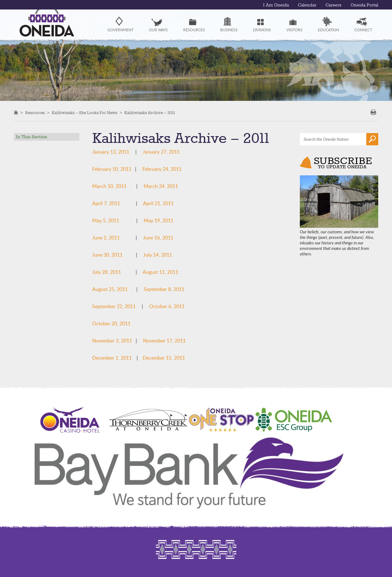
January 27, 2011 (161, 152)
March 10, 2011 (109, 186)
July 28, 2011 (107, 272)
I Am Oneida (276, 5)
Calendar (307, 5)
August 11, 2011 (160, 272)
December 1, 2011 (112, 358)
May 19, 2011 (158, 220)
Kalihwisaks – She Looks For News (85, 113)
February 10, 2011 (112, 169)
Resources (35, 113)
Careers (334, 5)
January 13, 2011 (111, 152)
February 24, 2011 (162, 169)
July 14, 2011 (158, 255)
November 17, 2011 (164, 341)
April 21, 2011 (158, 203)
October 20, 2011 (111, 323)
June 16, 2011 (158, 238)
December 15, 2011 (164, 358)
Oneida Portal (364, 5)
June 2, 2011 (106, 238)
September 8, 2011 (164, 289)
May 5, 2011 (106, 220)
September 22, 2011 (114, 306)
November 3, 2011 (112, 341)
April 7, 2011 (106, 203)
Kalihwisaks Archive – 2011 (150, 113)
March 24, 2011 (161, 186)
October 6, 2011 (167, 306)
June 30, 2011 (107, 255)
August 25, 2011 (110, 289)
